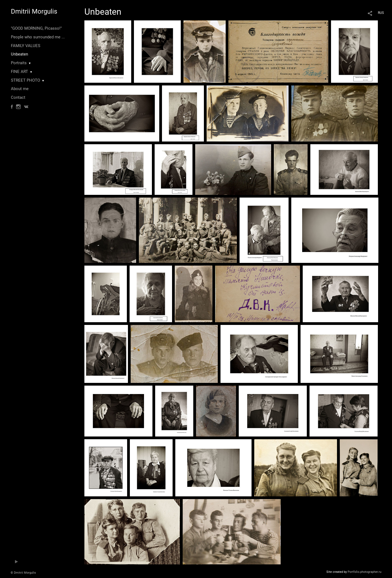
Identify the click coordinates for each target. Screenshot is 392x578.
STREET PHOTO (25, 80)
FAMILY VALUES (26, 46)
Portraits (19, 63)
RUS (381, 13)
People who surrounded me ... (38, 37)
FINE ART (19, 72)
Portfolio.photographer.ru (365, 572)
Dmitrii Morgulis (34, 11)
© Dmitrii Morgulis (23, 573)
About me (20, 89)
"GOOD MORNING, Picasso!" (36, 28)
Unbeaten (19, 54)
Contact (18, 97)
